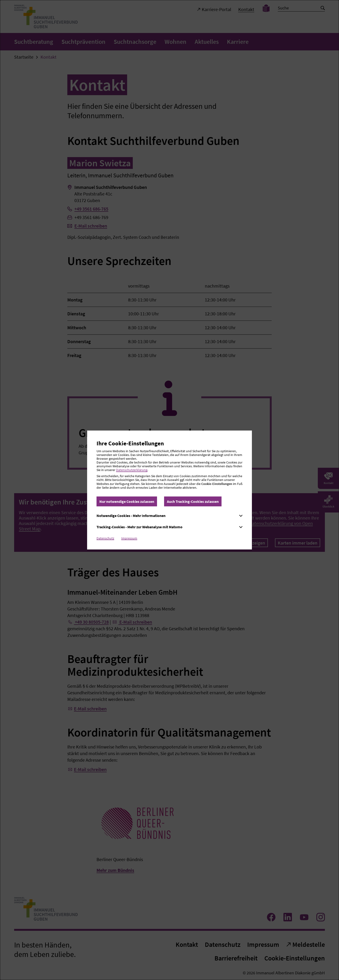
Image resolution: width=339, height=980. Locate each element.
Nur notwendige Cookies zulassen (127, 501)
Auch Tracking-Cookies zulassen (193, 501)
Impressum (129, 538)
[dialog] (169, 490)
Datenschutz (105, 538)
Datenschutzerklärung (132, 470)
